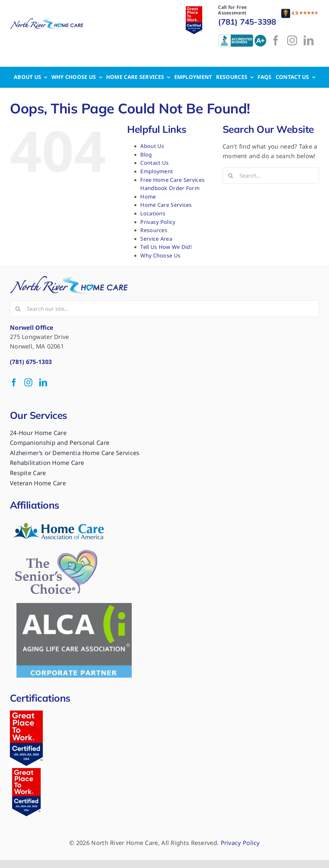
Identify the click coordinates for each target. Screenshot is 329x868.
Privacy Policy (158, 222)
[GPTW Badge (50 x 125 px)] (69, 278)
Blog (146, 155)
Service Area (156, 239)
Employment (157, 171)
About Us (152, 146)
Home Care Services (166, 205)
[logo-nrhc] (47, 21)
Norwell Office (32, 327)
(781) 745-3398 (247, 22)
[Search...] (271, 176)
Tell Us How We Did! (166, 247)
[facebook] (276, 40)
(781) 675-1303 (31, 362)
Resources (154, 230)
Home (148, 197)
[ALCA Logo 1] (74, 606)
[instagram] (292, 40)
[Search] (231, 176)
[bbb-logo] (242, 37)
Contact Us (154, 163)
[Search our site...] (164, 309)
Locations (153, 213)
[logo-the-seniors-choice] (56, 550)
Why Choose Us (160, 255)
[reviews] (300, 12)
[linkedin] (309, 40)
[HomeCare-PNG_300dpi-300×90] (59, 520)
